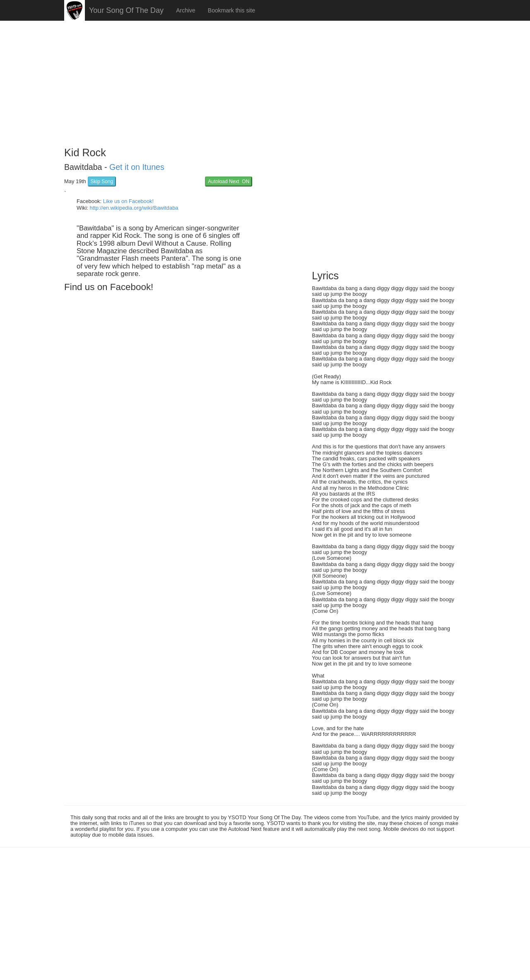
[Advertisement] (265, 81)
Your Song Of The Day (126, 10)
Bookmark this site (231, 10)
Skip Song (102, 181)
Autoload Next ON (229, 181)
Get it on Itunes (137, 167)
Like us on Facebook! (128, 201)
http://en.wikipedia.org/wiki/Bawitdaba (134, 208)
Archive (186, 10)
